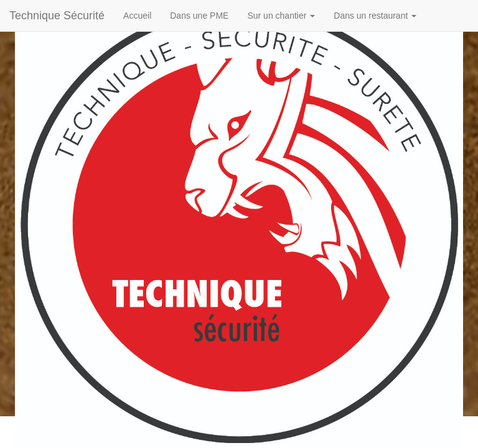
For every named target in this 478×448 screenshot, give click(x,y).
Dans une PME (199, 16)
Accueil (137, 16)
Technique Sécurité (57, 16)
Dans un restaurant (375, 16)
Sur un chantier (281, 16)
